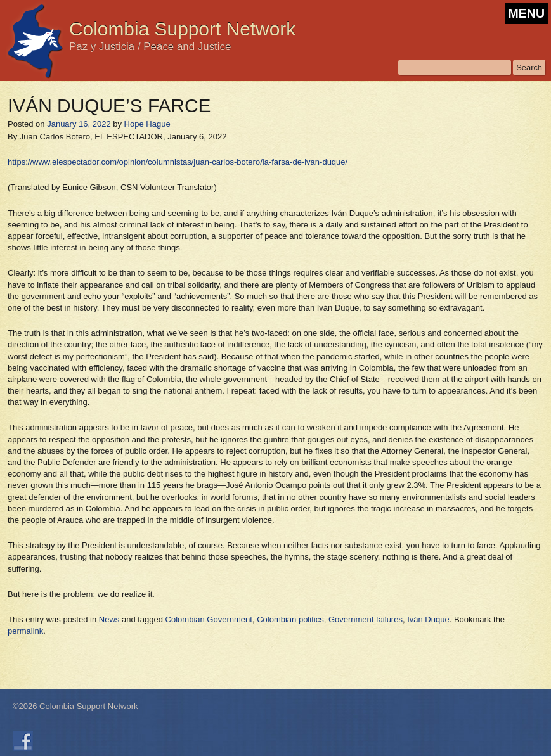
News (109, 619)
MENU (527, 13)
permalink (25, 631)
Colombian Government (209, 619)
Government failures (366, 619)
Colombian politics (290, 619)
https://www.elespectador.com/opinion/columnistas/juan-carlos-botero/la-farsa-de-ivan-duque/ (178, 162)
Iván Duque (428, 619)
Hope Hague (147, 124)
